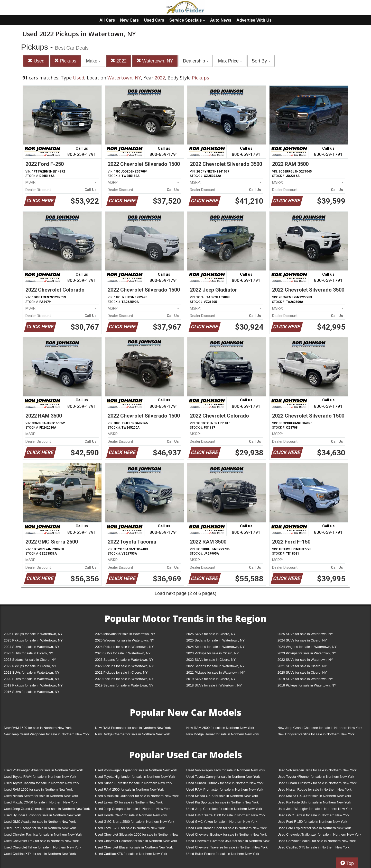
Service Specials (187, 20)
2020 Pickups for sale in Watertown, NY (124, 679)
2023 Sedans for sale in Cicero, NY (30, 660)
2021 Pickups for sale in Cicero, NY (121, 672)
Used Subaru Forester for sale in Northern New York (134, 783)
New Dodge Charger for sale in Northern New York (132, 734)
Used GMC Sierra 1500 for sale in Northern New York (226, 815)
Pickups (65, 61)
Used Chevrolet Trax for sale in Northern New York (41, 841)
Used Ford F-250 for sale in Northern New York (130, 828)
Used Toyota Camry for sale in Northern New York (223, 777)
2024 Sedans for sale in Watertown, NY (215, 647)
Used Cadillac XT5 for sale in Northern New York (313, 847)
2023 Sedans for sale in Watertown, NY (124, 660)
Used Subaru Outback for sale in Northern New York (225, 783)
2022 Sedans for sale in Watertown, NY (215, 666)
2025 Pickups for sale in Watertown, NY (33, 640)
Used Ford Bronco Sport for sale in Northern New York (226, 828)
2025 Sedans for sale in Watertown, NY (215, 640)
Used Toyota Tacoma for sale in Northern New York (42, 783)
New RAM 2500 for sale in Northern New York (220, 728)
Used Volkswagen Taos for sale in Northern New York (226, 770)
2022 (119, 61)
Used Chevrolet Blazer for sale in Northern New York (134, 847)
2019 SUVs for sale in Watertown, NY (305, 679)
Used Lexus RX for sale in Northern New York (129, 802)
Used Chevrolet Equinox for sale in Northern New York (226, 834)
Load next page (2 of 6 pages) (185, 593)
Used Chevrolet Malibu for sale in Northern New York (317, 841)
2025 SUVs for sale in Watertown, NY (305, 634)
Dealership (196, 61)
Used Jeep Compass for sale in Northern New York (133, 809)
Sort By (261, 61)
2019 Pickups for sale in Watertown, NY (33, 685)
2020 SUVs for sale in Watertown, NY (32, 679)
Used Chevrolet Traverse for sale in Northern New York (227, 847)
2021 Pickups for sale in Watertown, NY (216, 672)
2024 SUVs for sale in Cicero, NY (302, 640)
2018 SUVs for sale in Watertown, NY (214, 685)
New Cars (129, 20)
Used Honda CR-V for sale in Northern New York (131, 815)
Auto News (221, 20)
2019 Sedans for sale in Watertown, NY (124, 685)
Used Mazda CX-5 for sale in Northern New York (222, 796)
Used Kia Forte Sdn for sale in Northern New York (314, 802)
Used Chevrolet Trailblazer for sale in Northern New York (319, 834)
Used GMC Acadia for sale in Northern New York (40, 822)
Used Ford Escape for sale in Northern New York (40, 828)
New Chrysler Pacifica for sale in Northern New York (316, 734)
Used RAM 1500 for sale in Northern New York (38, 789)
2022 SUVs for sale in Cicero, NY (211, 660)
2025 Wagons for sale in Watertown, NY (125, 640)
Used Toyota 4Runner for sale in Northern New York (316, 777)
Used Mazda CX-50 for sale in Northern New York (41, 802)
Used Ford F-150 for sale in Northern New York (312, 822)
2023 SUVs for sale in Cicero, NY (29, 653)
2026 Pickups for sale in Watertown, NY (33, 634)
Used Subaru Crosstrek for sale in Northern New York (317, 783)
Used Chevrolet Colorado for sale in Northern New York (136, 841)
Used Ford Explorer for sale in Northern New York (314, 828)
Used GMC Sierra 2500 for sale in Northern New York (135, 822)
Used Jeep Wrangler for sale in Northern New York (315, 809)
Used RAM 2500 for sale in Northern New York (129, 789)
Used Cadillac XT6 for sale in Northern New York (131, 854)
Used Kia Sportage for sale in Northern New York (222, 802)
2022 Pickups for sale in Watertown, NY (124, 666)
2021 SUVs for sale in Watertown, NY (32, 672)
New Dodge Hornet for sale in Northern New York (223, 734)
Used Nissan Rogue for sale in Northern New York (314, 789)
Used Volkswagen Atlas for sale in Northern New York (43, 770)
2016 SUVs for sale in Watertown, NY (32, 692)
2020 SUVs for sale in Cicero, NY (302, 672)
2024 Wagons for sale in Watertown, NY (307, 647)
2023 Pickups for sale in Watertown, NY (307, 653)
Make (93, 61)
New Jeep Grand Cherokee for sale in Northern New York (320, 728)
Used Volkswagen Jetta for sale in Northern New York (317, 770)
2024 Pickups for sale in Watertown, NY (124, 647)
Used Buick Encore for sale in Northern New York (223, 854)
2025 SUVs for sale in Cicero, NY (211, 634)
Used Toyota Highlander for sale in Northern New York (135, 777)
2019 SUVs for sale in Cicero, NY (211, 679)
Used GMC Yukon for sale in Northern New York (222, 822)
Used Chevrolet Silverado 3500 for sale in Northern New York (228, 842)
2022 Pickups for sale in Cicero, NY (30, 666)
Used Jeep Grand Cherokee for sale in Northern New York (47, 809)
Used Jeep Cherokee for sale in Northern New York (224, 809)
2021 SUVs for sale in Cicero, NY (302, 666)
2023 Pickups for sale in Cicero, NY (212, 653)
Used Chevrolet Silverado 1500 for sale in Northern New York (137, 835)
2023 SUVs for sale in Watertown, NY (123, 653)
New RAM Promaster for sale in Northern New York (133, 728)
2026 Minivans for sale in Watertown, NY (125, 634)
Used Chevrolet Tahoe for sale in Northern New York (43, 847)
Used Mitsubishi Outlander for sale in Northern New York (137, 796)
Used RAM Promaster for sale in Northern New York (225, 789)
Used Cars (154, 20)
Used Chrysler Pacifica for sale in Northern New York (43, 834)
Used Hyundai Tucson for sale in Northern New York (42, 815)
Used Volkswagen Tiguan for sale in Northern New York (136, 770)
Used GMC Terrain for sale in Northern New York (313, 815)
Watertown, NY (155, 61)
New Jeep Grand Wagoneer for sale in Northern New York (47, 734)
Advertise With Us (254, 20)
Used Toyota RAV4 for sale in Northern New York (40, 777)
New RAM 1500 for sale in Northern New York (38, 728)
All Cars (107, 20)
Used (36, 61)
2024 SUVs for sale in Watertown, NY (32, 647)
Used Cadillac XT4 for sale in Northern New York (40, 854)
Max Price (230, 61)
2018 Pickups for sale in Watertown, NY (307, 685)
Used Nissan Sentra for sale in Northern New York (41, 796)
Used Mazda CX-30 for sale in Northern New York (314, 796)
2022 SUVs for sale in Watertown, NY (305, 660)
